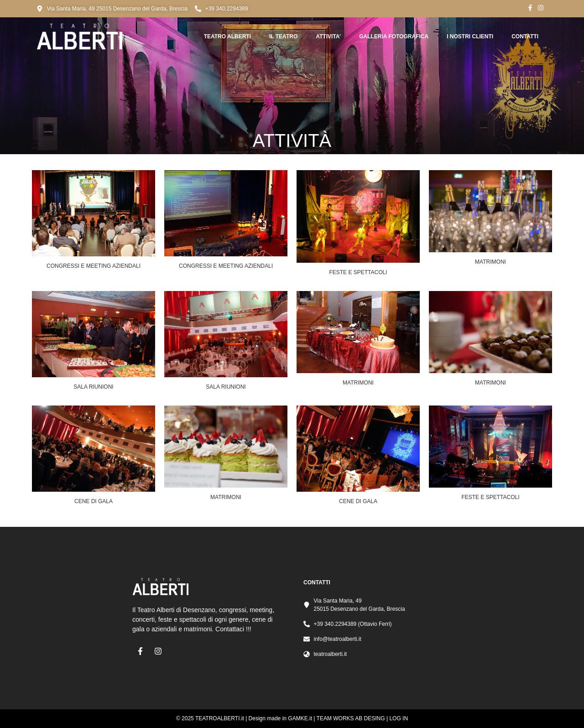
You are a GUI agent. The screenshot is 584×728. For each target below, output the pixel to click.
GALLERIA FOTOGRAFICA (394, 36)
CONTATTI (525, 36)
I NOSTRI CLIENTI (470, 36)
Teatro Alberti (227, 36)
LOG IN (399, 718)
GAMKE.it (300, 718)
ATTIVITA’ (328, 36)
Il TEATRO (283, 36)
